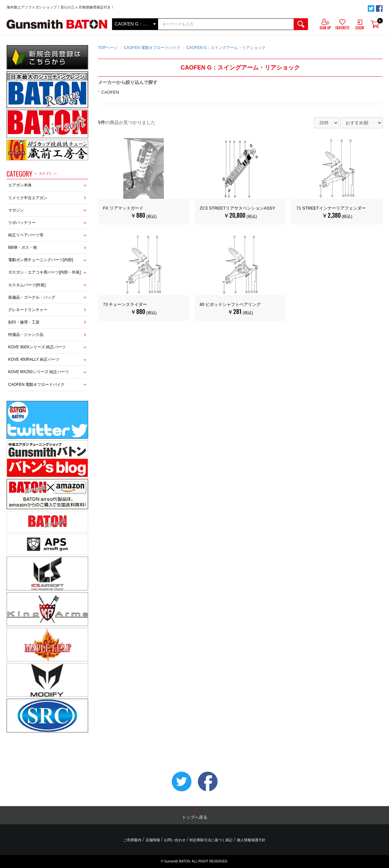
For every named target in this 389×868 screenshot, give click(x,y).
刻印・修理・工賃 (24, 322)
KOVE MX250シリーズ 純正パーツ (39, 372)
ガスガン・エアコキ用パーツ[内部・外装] (45, 272)
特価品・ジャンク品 (26, 335)
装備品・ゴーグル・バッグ (32, 297)
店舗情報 (153, 840)
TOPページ (108, 48)
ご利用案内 (132, 840)
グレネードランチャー (28, 310)
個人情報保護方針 (251, 840)
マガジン (16, 210)
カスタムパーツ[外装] (27, 285)
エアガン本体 (20, 185)
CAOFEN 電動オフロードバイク (36, 385)
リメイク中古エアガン (28, 198)
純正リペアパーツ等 (26, 235)
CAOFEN (110, 92)
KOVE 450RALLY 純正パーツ (34, 359)
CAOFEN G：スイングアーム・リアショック (226, 48)
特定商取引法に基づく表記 (211, 840)
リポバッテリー (22, 223)
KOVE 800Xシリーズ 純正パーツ (37, 347)
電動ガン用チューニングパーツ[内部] (41, 260)
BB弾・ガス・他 (23, 247)
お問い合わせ (175, 840)
